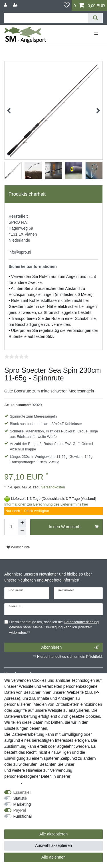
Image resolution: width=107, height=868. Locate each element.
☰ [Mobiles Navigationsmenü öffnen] (96, 35)
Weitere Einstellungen (24, 822)
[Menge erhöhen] (22, 523)
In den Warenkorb (74, 527)
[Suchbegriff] (46, 18)
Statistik (20, 798)
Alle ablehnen (53, 857)
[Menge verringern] (22, 531)
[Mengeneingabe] (11, 527)
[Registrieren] (16, 5)
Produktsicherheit (27, 194)
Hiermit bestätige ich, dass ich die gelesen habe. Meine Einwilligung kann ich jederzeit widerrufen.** (54, 628)
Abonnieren (70, 648)
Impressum (85, 764)
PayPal (20, 810)
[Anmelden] (6, 5)
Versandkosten (53, 487)
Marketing (22, 804)
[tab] (53, 194)
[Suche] (95, 18)
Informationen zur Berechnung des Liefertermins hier (46, 504)
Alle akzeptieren (54, 834)
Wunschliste (18, 547)
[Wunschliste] (67, 5)
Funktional (23, 816)
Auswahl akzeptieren (53, 845)
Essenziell (22, 792)
